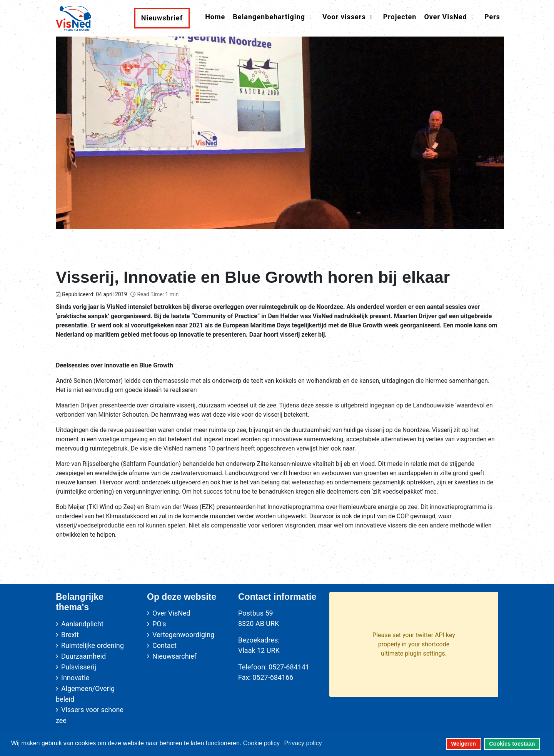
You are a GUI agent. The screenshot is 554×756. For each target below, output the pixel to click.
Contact (164, 645)
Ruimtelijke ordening (93, 645)
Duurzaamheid (83, 656)
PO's (159, 624)
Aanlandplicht (82, 624)
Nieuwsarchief (174, 656)
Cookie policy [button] (261, 743)
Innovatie (75, 678)
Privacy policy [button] (303, 743)
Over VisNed (171, 613)
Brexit (70, 635)
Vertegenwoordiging (183, 635)
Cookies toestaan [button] (512, 744)
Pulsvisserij (79, 667)
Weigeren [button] (464, 744)
